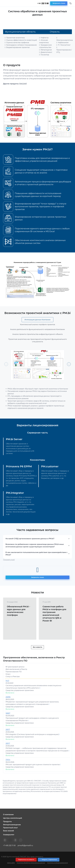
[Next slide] (69, 364)
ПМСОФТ (23, 84)
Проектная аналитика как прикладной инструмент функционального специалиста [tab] (37, 340)
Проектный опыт (10, 828)
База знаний (9, 831)
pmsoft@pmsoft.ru (25, 845)
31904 (8, 760)
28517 (8, 730)
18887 (8, 713)
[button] (38, 815)
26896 (8, 697)
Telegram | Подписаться (49, 860)
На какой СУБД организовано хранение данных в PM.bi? (30, 539)
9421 (7, 681)
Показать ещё (9, 560)
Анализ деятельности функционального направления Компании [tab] (37, 329)
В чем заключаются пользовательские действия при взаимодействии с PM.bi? (36, 554)
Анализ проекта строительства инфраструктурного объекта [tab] (37, 334)
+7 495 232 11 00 (9, 845)
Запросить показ (59, 3)
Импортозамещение (12, 825)
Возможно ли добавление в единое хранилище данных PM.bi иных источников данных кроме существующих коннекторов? (35, 545)
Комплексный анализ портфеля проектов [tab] (37, 325)
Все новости (37, 647)
